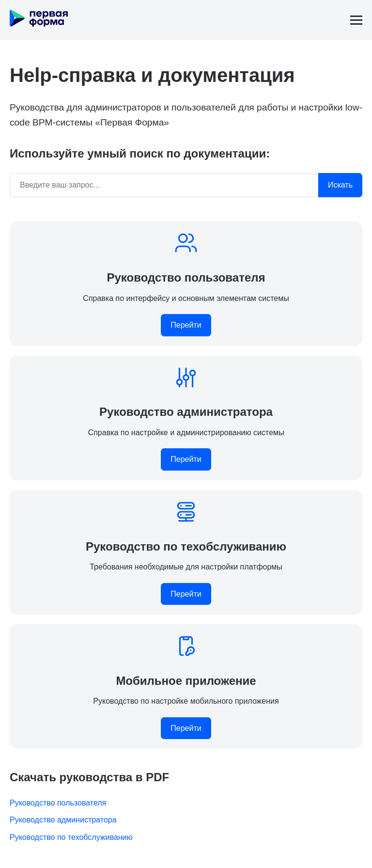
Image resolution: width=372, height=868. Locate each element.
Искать (340, 185)
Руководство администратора (63, 820)
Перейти (186, 325)
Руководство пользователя (58, 803)
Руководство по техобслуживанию (71, 837)
